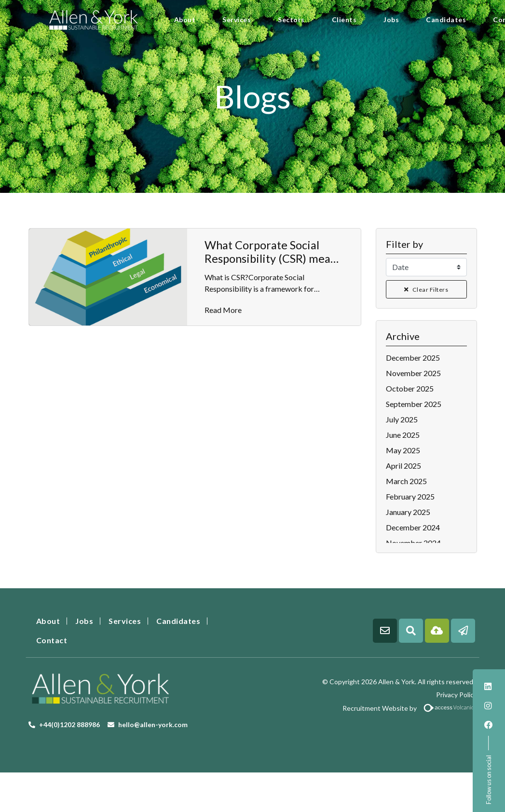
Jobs (391, 20)
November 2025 (413, 373)
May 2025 (403, 450)
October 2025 (410, 388)
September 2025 (414, 404)
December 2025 (413, 358)
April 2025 (403, 466)
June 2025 (403, 435)
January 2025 (408, 512)
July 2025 (402, 419)
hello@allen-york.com (153, 724)
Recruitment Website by (369, 708)
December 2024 (413, 527)
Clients (344, 20)
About (185, 20)
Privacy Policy (457, 695)
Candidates (446, 20)
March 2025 (406, 481)
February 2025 (410, 496)
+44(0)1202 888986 (69, 724)
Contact (52, 640)
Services (237, 20)
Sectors (291, 20)
